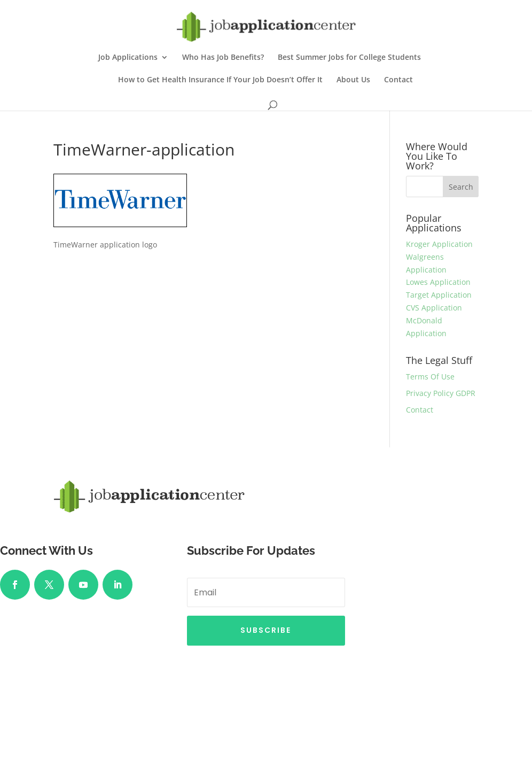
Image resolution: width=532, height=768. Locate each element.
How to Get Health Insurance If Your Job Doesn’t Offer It (220, 80)
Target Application (439, 295)
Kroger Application (439, 244)
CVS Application (434, 308)
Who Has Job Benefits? (223, 58)
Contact (398, 80)
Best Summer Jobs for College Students (349, 58)
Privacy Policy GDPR (441, 393)
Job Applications (128, 58)
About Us (353, 80)
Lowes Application (438, 282)
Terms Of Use (430, 377)
